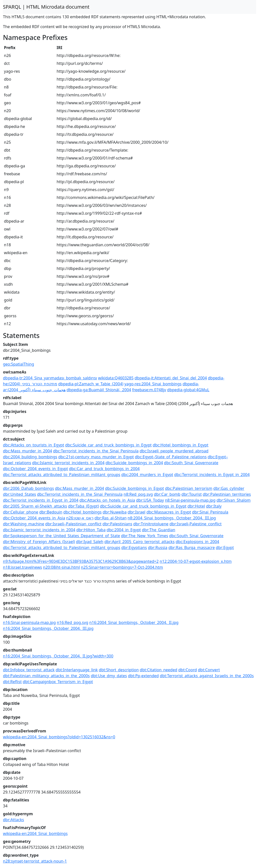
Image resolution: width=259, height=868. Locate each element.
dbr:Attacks (13, 820)
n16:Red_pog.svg (73, 622)
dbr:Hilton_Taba (91, 530)
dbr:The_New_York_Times (145, 536)
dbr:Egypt (225, 548)
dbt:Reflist (12, 682)
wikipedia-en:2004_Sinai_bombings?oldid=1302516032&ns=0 (59, 737)
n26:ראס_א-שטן (80, 518)
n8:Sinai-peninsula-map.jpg (190, 500)
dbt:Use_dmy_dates (109, 676)
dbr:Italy (214, 506)
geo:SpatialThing (18, 364)
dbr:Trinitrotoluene (151, 524)
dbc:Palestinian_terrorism (189, 488)
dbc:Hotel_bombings (83, 512)
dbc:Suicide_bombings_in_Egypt (135, 488)
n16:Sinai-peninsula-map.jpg (29, 622)
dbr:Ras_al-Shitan (111, 518)
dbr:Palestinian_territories (227, 494)
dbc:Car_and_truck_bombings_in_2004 (104, 469)
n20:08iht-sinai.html (61, 567)
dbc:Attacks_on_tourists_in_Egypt (34, 445)
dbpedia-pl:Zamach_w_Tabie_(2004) (91, 384)
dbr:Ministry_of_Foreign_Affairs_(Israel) (39, 542)
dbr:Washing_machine (24, 524)
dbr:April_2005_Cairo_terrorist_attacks (139, 542)
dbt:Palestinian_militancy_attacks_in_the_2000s (46, 676)
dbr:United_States (19, 494)
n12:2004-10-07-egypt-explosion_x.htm (196, 561)
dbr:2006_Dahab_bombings (28, 488)
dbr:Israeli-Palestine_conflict (195, 524)
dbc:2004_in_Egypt (124, 530)
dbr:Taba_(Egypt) (83, 506)
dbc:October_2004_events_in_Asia (34, 518)
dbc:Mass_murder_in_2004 (28, 451)
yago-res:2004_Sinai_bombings (153, 384)
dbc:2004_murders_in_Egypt (147, 475)
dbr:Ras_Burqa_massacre (192, 548)
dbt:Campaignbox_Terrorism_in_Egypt (58, 682)
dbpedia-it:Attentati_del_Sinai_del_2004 (171, 378)
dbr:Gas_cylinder (229, 488)
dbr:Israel (136, 512)
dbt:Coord (188, 670)
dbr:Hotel (196, 506)
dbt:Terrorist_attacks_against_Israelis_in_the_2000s (207, 676)
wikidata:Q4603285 (116, 378)
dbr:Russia (158, 548)
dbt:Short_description (119, 670)
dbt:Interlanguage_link (77, 670)
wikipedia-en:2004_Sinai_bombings (35, 833)
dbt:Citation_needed (159, 670)
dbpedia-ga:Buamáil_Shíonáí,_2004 (99, 390)
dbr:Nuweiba (115, 512)
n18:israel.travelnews (22, 567)
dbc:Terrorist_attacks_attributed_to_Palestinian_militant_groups (62, 475)
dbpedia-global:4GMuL (188, 390)
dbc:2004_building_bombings (30, 457)
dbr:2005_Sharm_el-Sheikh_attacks (35, 506)
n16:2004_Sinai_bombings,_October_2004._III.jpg (48, 628)
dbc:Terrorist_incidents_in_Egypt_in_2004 (212, 475)
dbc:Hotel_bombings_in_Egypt (181, 445)
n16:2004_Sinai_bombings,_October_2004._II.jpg (134, 622)
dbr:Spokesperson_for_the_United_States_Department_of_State (61, 536)
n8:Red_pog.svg (138, 494)
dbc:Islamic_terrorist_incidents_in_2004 (68, 463)
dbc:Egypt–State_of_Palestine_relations (171, 457)
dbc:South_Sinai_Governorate (191, 463)
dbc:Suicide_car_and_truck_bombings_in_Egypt (108, 445)
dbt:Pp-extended (143, 676)
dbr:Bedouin (51, 512)
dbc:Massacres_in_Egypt (169, 512)
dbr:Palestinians (118, 524)
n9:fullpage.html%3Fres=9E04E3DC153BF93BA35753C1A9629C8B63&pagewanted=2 (81, 561)
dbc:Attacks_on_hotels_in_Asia (107, 500)
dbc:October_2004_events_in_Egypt (36, 469)
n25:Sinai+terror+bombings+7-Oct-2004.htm (122, 567)
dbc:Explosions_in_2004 (197, 542)
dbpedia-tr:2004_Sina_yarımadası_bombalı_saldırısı (50, 378)
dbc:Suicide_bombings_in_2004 (134, 463)
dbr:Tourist (192, 494)
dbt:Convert (209, 670)
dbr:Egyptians (134, 548)
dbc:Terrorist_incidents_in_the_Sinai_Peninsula (96, 451)
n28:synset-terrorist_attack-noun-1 (35, 861)
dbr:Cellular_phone (21, 512)
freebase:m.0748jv (149, 390)
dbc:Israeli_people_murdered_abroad (174, 451)
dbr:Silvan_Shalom (234, 500)
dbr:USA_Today (150, 500)
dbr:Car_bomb (167, 494)
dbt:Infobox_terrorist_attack (29, 670)
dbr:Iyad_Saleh (90, 542)
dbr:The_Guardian (158, 530)
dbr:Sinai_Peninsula (210, 512)
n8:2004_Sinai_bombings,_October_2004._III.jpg (172, 518)
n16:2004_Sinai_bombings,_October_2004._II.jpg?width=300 (58, 656)
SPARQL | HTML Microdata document (46, 7)
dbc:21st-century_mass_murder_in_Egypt (96, 457)
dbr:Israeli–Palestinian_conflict (73, 524)
